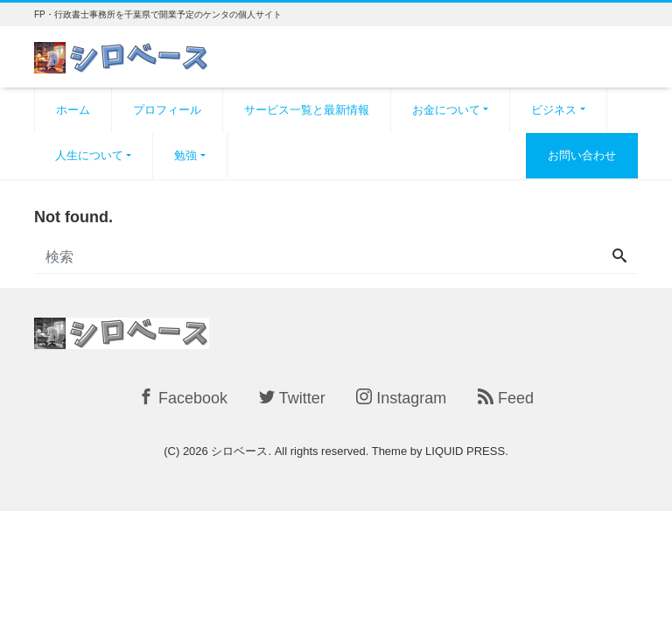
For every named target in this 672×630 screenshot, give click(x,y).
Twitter (292, 398)
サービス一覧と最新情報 (307, 110)
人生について (89, 155)
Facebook (183, 398)
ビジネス (554, 110)
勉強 (185, 155)
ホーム (73, 110)
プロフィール (167, 110)
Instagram (401, 398)
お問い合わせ (582, 155)
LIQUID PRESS (465, 451)
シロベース (239, 451)
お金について (446, 110)
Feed (506, 398)
